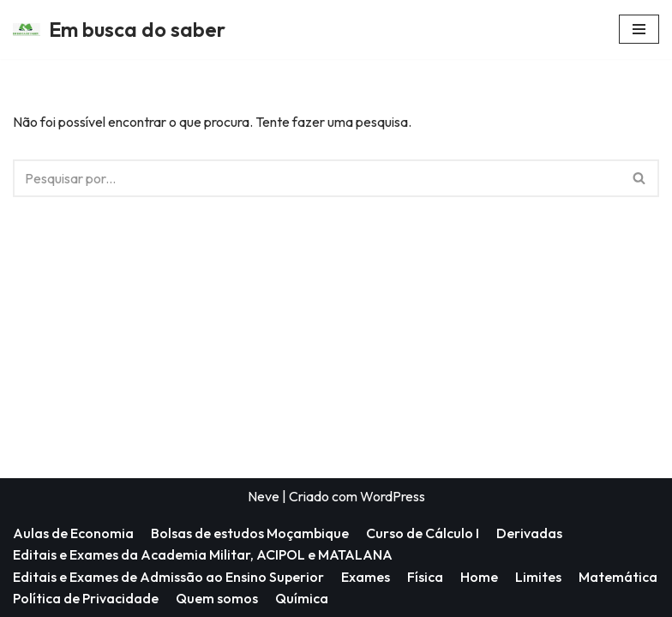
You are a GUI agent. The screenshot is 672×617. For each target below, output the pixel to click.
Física (425, 577)
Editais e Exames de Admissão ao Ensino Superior (168, 577)
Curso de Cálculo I (423, 533)
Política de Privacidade (86, 598)
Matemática (618, 577)
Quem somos (217, 598)
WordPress (393, 496)
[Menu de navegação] (639, 29)
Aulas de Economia (73, 533)
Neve (264, 496)
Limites (538, 577)
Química (302, 598)
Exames (366, 577)
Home (479, 577)
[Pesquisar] (317, 178)
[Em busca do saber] (119, 30)
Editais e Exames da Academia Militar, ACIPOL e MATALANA (203, 554)
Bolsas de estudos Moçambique (250, 533)
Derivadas (529, 533)
